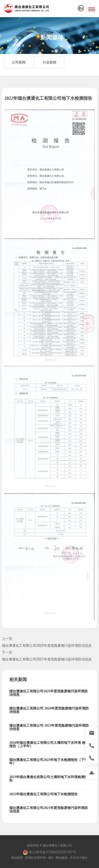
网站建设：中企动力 (69, 858)
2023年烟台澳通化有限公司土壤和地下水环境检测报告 (49, 779)
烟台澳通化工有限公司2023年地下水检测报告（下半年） (49, 762)
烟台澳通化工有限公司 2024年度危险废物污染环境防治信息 (49, 710)
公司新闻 (19, 62)
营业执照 (17, 858)
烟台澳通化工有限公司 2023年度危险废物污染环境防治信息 (49, 727)
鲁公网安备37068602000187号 (49, 852)
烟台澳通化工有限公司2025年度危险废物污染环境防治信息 (47, 645)
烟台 (85, 858)
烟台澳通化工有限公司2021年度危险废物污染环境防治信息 (47, 659)
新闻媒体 (52, 37)
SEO (51, 858)
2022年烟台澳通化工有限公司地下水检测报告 (43, 794)
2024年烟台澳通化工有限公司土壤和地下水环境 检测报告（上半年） (49, 744)
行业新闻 (49, 62)
